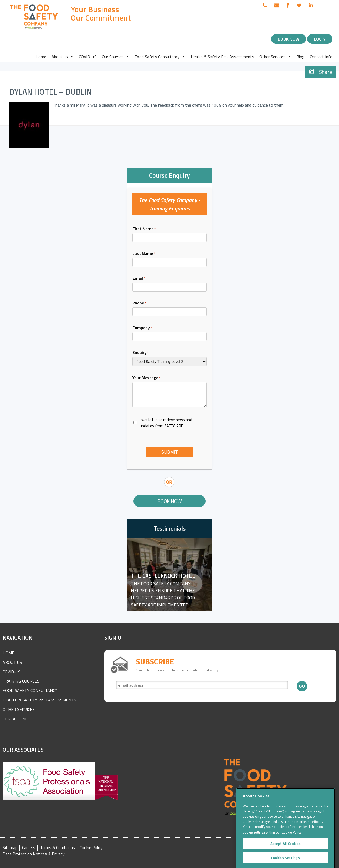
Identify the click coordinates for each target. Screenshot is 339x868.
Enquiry (141, 352)
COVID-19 (88, 57)
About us (63, 57)
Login (320, 39)
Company (142, 328)
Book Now (289, 39)
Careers (29, 848)
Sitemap (10, 848)
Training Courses (21, 681)
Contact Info (321, 57)
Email (139, 278)
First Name (144, 229)
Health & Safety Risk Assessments (222, 57)
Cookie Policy (91, 848)
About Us (12, 662)
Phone (139, 303)
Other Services (275, 57)
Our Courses (116, 57)
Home (41, 57)
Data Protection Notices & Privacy (34, 854)
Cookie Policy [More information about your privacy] (292, 851)
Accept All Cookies (286, 862)
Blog (301, 57)
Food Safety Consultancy (160, 57)
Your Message (147, 378)
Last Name (144, 253)
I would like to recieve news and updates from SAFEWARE (166, 423)
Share (321, 72)
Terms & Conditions (57, 848)
